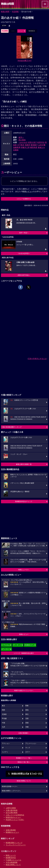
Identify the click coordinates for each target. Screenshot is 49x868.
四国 (27, 723)
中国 (3, 723)
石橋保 (16, 150)
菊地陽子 (34, 145)
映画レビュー (24, 634)
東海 (27, 710)
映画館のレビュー (12, 832)
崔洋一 (21, 137)
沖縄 (27, 727)
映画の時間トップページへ (11, 791)
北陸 (27, 719)
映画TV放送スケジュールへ (24, 690)
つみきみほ (23, 142)
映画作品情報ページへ (10, 787)
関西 (3, 710)
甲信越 (4, 719)
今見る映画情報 (12, 862)
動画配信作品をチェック (24, 501)
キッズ (28, 748)
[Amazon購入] (24, 61)
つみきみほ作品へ (24, 253)
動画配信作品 (11, 858)
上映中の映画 (11, 808)
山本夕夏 (42, 145)
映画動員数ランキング (14, 843)
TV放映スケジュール (13, 860)
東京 (3, 706)
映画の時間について (24, 781)
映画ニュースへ (24, 570)
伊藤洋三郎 (25, 147)
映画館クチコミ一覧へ (24, 758)
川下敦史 (21, 145)
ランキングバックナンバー (16, 845)
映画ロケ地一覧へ (24, 762)
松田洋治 (41, 142)
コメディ (5, 752)
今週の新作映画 (12, 810)
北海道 (4, 714)
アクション (6, 743)
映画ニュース (11, 855)
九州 (3, 727)
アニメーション (31, 743)
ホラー (28, 752)
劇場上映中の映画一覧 (24, 464)
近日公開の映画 (12, 813)
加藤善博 (17, 147)
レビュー (21, 31)
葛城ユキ (41, 147)
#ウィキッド (17, 645)
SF (3, 748)
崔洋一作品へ (24, 233)
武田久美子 (32, 142)
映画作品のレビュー (13, 817)
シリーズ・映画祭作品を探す (24, 653)
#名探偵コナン (29, 645)
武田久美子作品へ (24, 275)
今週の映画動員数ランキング (12, 427)
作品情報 (15, 12)
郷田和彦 (34, 147)
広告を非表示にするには (37, 359)
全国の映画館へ (24, 733)
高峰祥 (27, 145)
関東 (27, 706)
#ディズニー (6, 649)
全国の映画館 (11, 830)
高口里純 (22, 140)
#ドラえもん (6, 645)
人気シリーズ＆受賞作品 (15, 815)
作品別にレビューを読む (15, 820)
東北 (27, 714)
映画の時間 (5, 12)
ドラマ (4, 26)
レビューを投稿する (24, 199)
